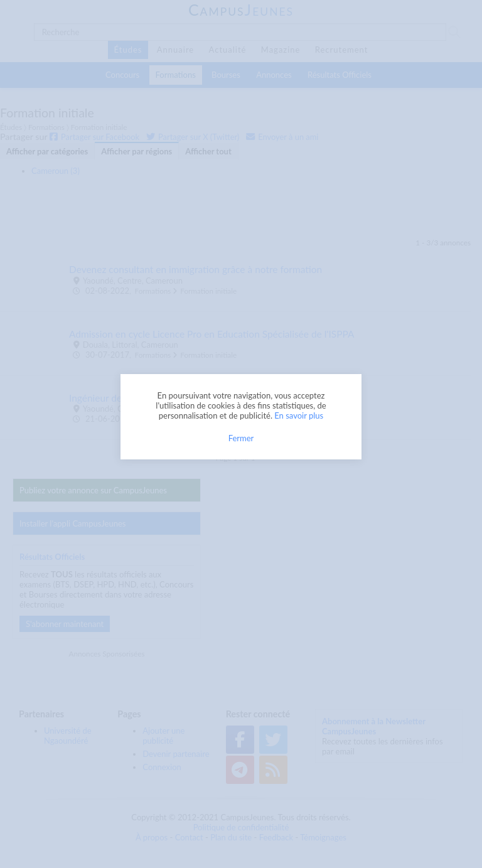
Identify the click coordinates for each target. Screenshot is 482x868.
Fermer (241, 438)
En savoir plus (299, 415)
